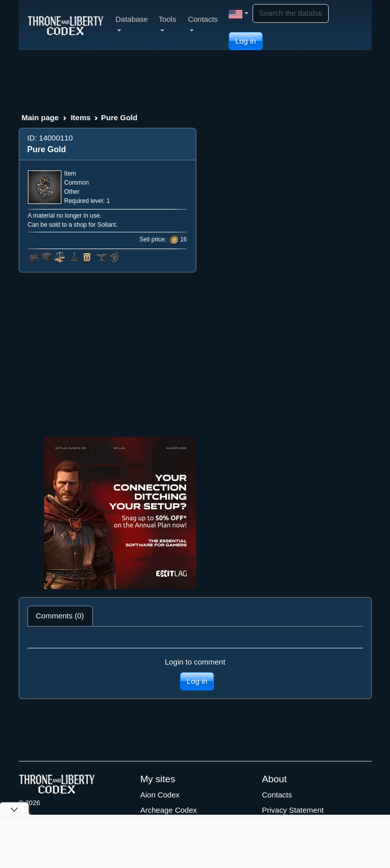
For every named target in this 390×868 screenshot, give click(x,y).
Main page (40, 117)
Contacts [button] (203, 23)
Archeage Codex (169, 810)
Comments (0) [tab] (60, 616)
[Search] (291, 13)
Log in (246, 41)
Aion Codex (160, 795)
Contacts (277, 795)
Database (132, 23)
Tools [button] (167, 23)
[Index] (65, 25)
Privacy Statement (293, 810)
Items (80, 117)
